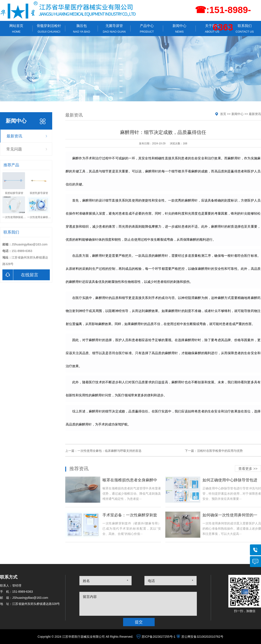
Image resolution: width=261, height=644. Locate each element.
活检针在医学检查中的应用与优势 (220, 451)
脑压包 (82, 29)
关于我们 (212, 29)
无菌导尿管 (114, 29)
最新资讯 (14, 136)
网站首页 (16, 29)
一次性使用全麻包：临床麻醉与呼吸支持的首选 (109, 451)
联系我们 (245, 29)
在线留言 (20, 275)
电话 (151, 581)
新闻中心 (179, 29)
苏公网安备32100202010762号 (202, 637)
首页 (223, 114)
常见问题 (14, 149)
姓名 (86, 581)
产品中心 (147, 29)
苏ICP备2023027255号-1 (159, 637)
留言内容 (90, 597)
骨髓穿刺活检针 (49, 29)
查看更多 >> (248, 469)
